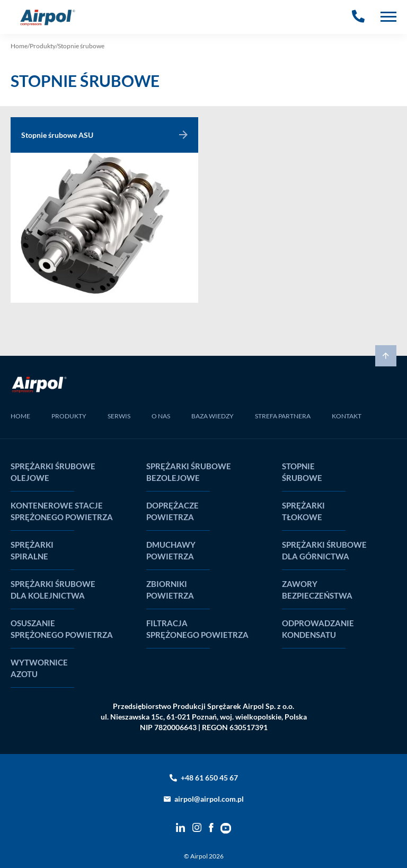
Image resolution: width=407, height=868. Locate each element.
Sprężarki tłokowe (303, 511)
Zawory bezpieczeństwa (317, 590)
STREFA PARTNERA (283, 416)
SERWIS (119, 416)
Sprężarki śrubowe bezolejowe (189, 472)
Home (19, 46)
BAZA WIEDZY (213, 416)
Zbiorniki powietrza (170, 590)
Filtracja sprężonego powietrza (197, 629)
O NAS (161, 416)
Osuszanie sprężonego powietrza (62, 629)
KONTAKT (347, 416)
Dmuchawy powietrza (171, 550)
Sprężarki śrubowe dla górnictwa (324, 550)
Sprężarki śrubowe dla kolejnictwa (53, 590)
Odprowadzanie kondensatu (318, 629)
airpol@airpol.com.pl (209, 799)
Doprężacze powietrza (172, 511)
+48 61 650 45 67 (209, 778)
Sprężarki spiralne (32, 550)
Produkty (43, 46)
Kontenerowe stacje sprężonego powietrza (62, 511)
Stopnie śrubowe (302, 472)
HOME (20, 416)
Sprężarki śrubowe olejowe (53, 472)
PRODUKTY (69, 416)
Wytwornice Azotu (39, 668)
